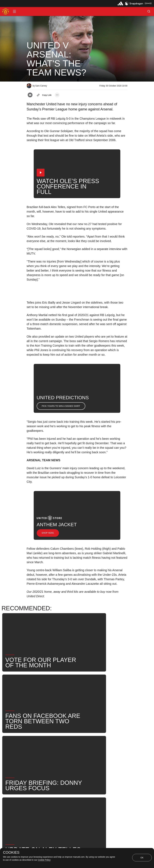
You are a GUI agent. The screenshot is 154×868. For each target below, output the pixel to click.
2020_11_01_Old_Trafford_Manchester (78, 746)
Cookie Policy (44, 860)
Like (46, 746)
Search (48, 755)
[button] (14, 11)
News (33, 746)
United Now (66, 755)
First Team (112, 746)
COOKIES (11, 853)
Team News (87, 755)
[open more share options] (57, 95)
